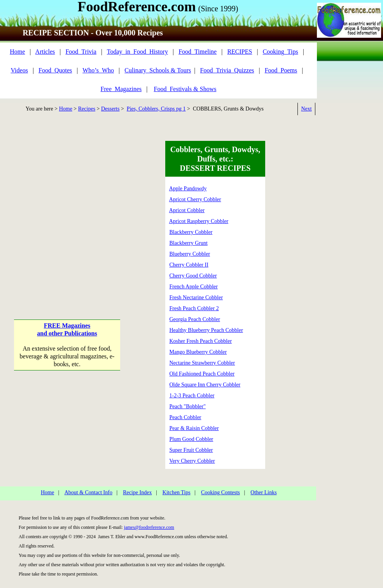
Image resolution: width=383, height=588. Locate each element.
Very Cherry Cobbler (192, 461)
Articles (45, 52)
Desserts (110, 109)
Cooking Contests (220, 492)
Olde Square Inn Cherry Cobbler (205, 385)
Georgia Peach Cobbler (195, 319)
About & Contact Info (88, 492)
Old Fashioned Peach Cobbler (202, 374)
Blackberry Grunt (189, 243)
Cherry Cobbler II (189, 265)
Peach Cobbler (185, 417)
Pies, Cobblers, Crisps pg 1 (156, 109)
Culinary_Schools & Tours (158, 70)
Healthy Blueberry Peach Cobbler (206, 330)
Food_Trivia (81, 52)
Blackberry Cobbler (191, 232)
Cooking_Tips (281, 52)
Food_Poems (281, 70)
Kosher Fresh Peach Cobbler (201, 341)
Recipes (87, 109)
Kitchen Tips (177, 492)
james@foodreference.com (149, 527)
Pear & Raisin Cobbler (194, 428)
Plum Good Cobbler (191, 439)
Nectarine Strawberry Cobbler (202, 363)
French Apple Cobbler (194, 287)
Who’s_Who (98, 70)
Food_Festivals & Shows (185, 89)
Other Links (263, 492)
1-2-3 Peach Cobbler (192, 396)
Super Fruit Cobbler (191, 450)
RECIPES (240, 52)
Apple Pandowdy (188, 189)
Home (17, 52)
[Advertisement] (73, 214)
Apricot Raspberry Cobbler (199, 221)
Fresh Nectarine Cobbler (196, 298)
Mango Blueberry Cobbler (198, 352)
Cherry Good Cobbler (193, 276)
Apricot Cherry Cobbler (195, 199)
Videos (19, 70)
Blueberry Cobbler (190, 254)
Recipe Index (137, 492)
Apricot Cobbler (187, 210)
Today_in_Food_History (137, 52)
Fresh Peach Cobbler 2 (194, 308)
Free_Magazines (121, 89)
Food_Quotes (55, 70)
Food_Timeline (198, 52)
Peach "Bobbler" (188, 406)
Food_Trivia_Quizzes (227, 70)
